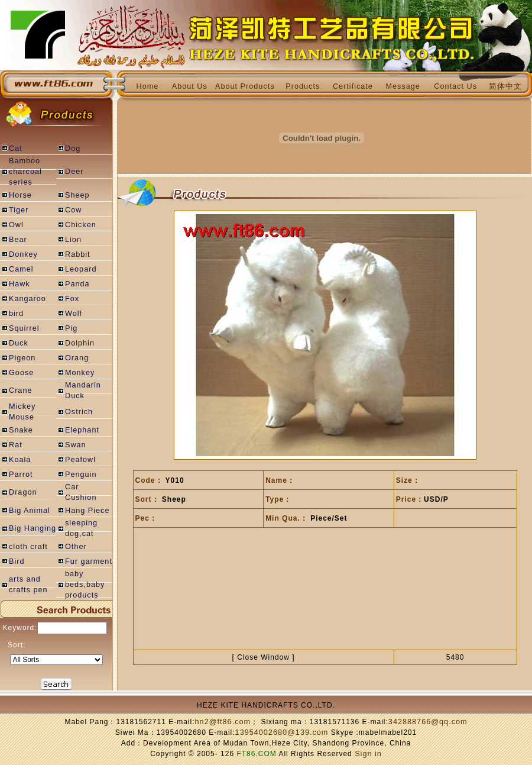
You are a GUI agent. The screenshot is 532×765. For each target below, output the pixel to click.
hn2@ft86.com (223, 722)
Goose (21, 373)
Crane (20, 390)
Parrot (21, 475)
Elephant (82, 430)
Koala (20, 460)
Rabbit (78, 254)
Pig (71, 328)
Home (148, 86)
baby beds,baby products (85, 585)
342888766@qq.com (428, 722)
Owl (16, 225)
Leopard (81, 269)
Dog (73, 149)
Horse (20, 195)
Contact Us (455, 86)
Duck (19, 343)
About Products (245, 86)
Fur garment (89, 561)
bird (16, 314)
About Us (190, 86)
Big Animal (30, 511)
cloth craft (28, 547)
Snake (21, 430)
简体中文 (505, 86)
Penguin (81, 475)
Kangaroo (27, 299)
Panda (77, 284)
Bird (17, 561)
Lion (73, 240)
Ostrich (79, 412)
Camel (21, 269)
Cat (16, 149)
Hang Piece (87, 511)
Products (303, 86)
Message (403, 86)
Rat (16, 445)
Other (76, 547)
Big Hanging (33, 528)
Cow (73, 210)
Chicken (81, 225)
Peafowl (80, 460)
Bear (18, 240)
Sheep (77, 195)
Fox (72, 299)
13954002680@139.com (282, 732)
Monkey (80, 373)
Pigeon (22, 358)
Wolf (74, 314)
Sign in (368, 754)
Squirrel (24, 328)
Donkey (23, 254)
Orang (77, 358)
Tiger (19, 210)
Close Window (263, 657)
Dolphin (80, 343)
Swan (76, 445)
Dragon (23, 492)
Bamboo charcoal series (25, 172)
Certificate (353, 86)
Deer (74, 172)
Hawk (20, 284)
